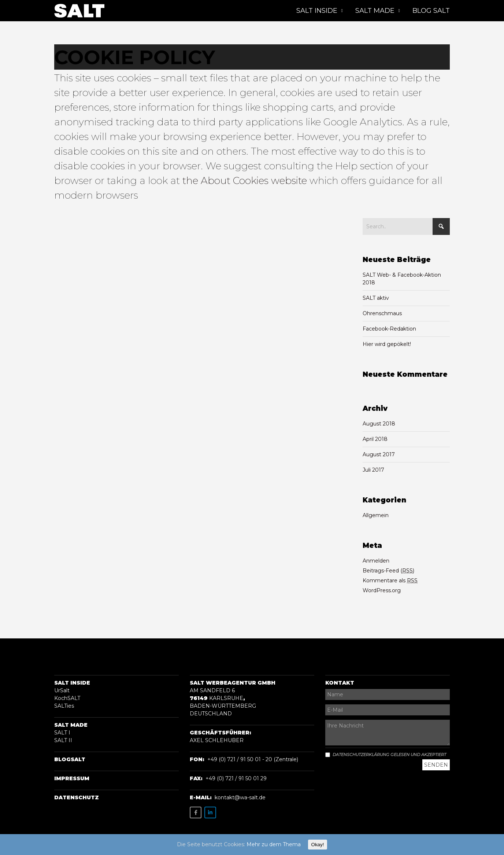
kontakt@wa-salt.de (240, 797)
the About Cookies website (245, 180)
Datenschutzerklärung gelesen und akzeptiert (386, 755)
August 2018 (379, 424)
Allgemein (376, 515)
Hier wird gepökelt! (387, 344)
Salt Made (71, 725)
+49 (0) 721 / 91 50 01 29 (236, 778)
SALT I (62, 733)
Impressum (72, 778)
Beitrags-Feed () (388, 571)
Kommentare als (390, 581)
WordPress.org (382, 590)
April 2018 (375, 439)
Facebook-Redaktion (389, 329)
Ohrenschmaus (382, 313)
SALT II (63, 740)
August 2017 (379, 454)
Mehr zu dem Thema (274, 844)
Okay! (318, 845)
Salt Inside (72, 683)
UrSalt (62, 690)
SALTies (64, 706)
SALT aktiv (376, 298)
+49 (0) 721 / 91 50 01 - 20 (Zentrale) (253, 759)
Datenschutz (77, 797)
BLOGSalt (70, 759)
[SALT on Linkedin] (210, 812)
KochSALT (67, 698)
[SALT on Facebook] (196, 812)
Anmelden (376, 561)
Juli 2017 (373, 470)
